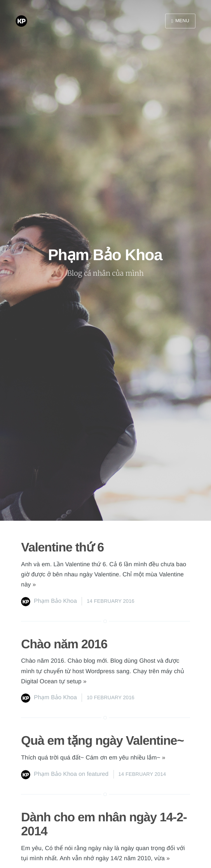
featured (98, 774)
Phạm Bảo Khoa (55, 601)
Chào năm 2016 (64, 644)
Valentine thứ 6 (62, 547)
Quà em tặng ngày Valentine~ (102, 740)
